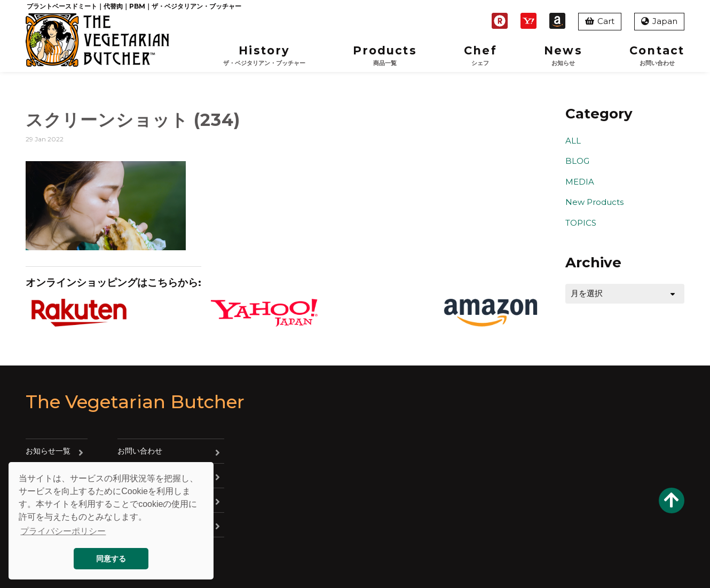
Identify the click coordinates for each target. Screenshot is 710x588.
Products (385, 56)
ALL (573, 141)
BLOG (577, 161)
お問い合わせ (140, 451)
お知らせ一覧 (48, 451)
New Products (594, 202)
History (264, 56)
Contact (657, 56)
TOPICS (581, 223)
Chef (480, 56)
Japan (659, 21)
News (563, 56)
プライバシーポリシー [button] (63, 531)
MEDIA (580, 182)
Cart (600, 21)
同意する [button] (111, 559)
